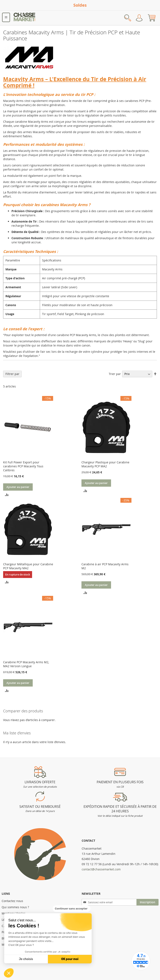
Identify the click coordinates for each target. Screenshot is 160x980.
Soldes (80, 5)
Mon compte (139, 18)
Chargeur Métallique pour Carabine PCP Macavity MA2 (28, 566)
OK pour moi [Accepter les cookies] (70, 959)
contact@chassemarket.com (101, 869)
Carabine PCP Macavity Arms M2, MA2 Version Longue (26, 664)
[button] (9, 973)
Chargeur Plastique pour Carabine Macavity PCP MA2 (105, 464)
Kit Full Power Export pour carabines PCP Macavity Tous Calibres (23, 466)
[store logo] (25, 18)
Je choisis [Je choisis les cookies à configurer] (26, 959)
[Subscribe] (147, 902)
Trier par (115, 374)
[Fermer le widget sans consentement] (72, 909)
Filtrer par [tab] (12, 374)
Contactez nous (12, 901)
